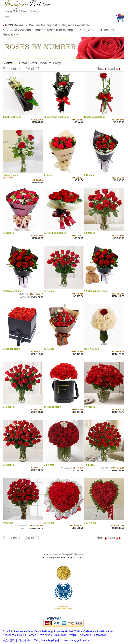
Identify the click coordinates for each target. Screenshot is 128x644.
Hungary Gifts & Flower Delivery (21, 11)
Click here (8, 30)
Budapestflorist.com (72, 554)
